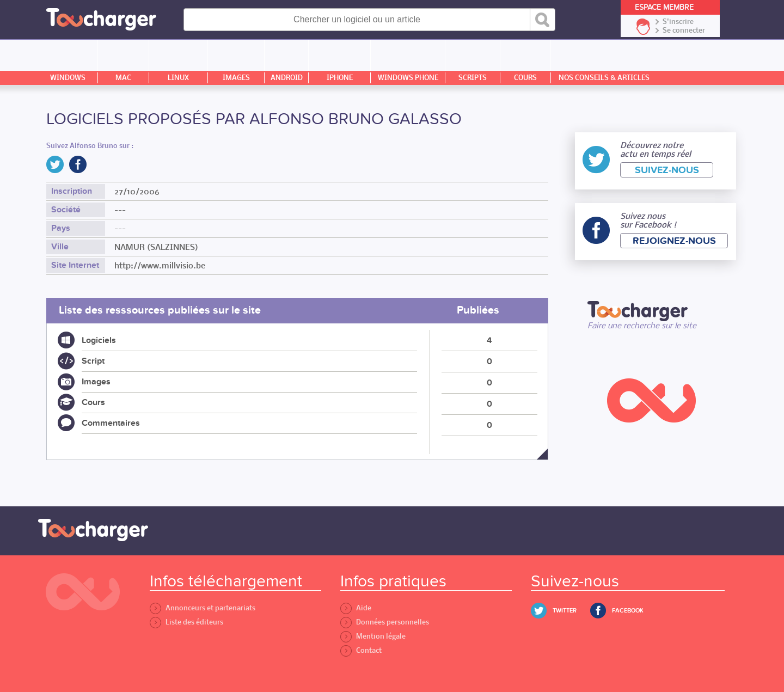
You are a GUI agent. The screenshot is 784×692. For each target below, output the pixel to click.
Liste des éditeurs (186, 622)
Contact (361, 650)
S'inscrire (678, 22)
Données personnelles (385, 622)
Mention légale (373, 636)
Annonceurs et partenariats (203, 608)
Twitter (565, 611)
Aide (356, 608)
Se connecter (684, 30)
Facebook (628, 611)
